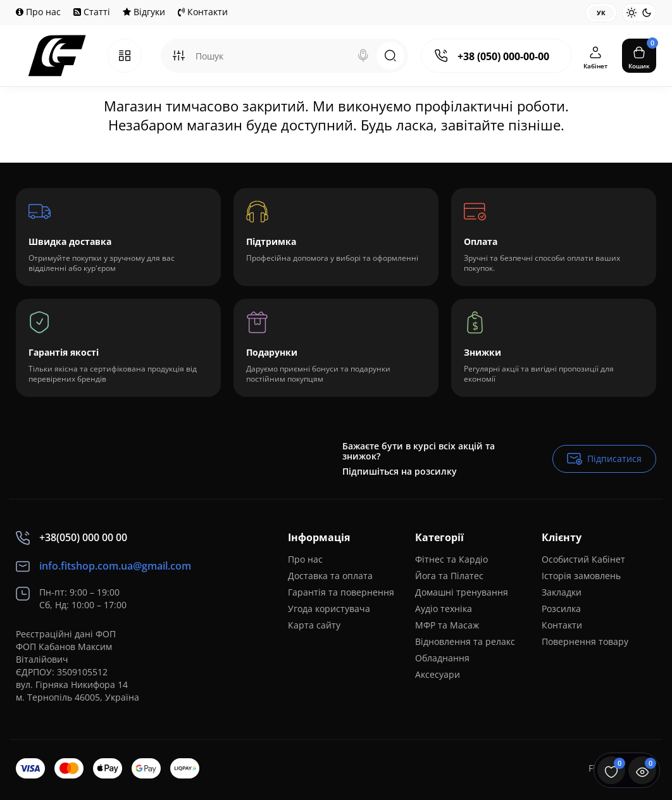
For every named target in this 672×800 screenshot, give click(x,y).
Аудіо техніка (444, 609)
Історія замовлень (581, 576)
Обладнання (442, 658)
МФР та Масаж (447, 625)
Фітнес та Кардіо (451, 559)
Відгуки (144, 12)
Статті (92, 12)
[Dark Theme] (647, 13)
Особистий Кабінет (583, 559)
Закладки (562, 592)
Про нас (38, 12)
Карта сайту (314, 625)
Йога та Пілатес (449, 576)
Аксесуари (438, 674)
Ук (601, 13)
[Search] (363, 56)
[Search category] (178, 56)
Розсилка (561, 609)
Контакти (203, 12)
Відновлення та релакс (465, 641)
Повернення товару (585, 641)
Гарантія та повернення (341, 592)
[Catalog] (125, 56)
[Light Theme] (632, 13)
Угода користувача (329, 609)
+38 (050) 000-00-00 (503, 56)
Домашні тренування (462, 592)
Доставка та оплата (330, 576)
